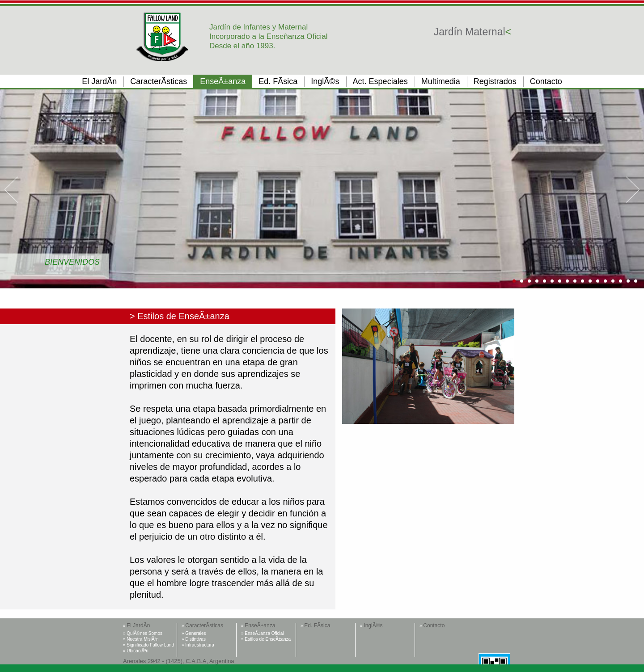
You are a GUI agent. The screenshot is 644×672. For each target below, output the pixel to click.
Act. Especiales (380, 81)
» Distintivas (194, 639)
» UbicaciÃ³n (136, 651)
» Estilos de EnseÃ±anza (266, 639)
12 (598, 281)
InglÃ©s (325, 81)
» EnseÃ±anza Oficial (263, 633)
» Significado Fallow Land (148, 645)
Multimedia (441, 81)
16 (628, 281)
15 (621, 281)
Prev (11, 190)
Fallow (163, 37)
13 (605, 281)
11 (590, 281)
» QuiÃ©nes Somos (143, 633)
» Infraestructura (198, 645)
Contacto (546, 81)
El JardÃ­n (99, 81)
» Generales (194, 633)
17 (636, 281)
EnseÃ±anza (223, 81)
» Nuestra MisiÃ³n (141, 639)
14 (613, 281)
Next (633, 190)
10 (583, 281)
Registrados (495, 81)
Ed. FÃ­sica (278, 81)
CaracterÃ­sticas (159, 81)
